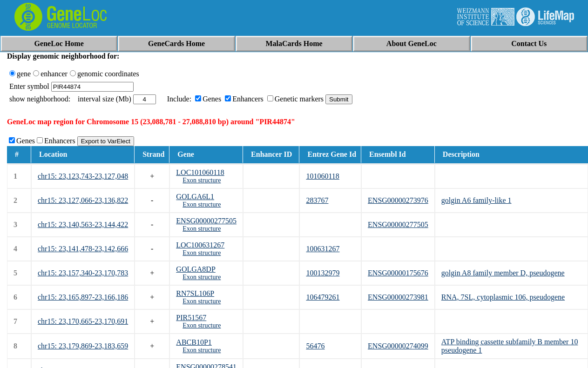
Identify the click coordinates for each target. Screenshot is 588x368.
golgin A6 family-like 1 (476, 200)
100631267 (323, 249)
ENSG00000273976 (398, 200)
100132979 (323, 273)
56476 (315, 346)
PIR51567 (191, 318)
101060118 (322, 176)
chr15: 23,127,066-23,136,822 (83, 200)
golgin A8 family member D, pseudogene (503, 273)
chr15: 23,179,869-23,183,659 (83, 346)
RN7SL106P (195, 293)
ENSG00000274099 (398, 346)
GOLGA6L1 (195, 197)
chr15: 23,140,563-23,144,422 (83, 224)
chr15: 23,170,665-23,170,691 (83, 321)
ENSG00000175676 (398, 273)
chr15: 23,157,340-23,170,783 (83, 273)
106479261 (323, 297)
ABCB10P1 (194, 342)
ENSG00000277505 (206, 221)
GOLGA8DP (196, 269)
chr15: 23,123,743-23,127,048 (83, 176)
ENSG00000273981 (398, 297)
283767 (317, 200)
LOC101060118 (200, 172)
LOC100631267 (200, 245)
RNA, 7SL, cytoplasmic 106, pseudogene (503, 297)
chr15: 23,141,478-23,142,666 (83, 249)
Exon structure (202, 180)
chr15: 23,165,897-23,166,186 (83, 297)
